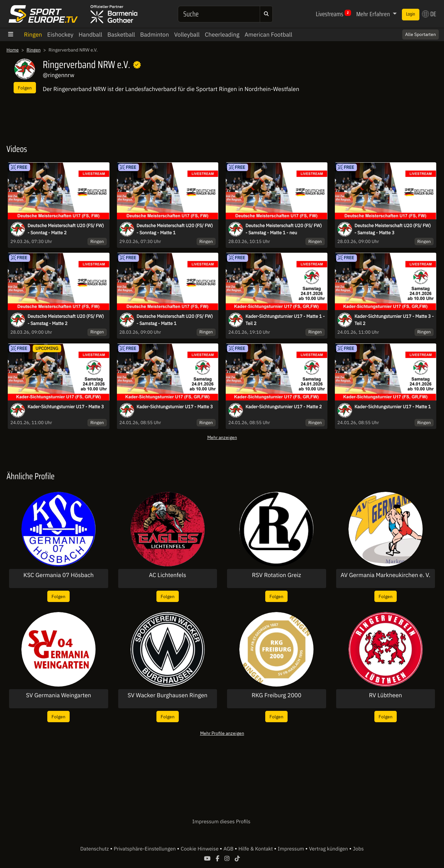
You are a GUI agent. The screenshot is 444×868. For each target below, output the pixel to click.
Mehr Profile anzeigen (222, 733)
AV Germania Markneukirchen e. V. (386, 575)
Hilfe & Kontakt (256, 849)
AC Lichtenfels (168, 575)
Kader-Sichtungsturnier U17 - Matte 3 (66, 407)
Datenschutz (95, 849)
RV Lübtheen (385, 695)
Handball (91, 35)
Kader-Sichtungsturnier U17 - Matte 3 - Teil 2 (394, 320)
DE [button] (429, 14)
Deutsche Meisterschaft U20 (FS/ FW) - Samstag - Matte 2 (66, 320)
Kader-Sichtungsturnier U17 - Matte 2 (284, 407)
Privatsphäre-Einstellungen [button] (145, 849)
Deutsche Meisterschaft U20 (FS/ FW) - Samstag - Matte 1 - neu (284, 229)
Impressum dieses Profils (221, 822)
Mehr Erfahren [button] (374, 14)
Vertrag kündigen (329, 849)
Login (411, 14)
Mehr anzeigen (222, 437)
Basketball (121, 35)
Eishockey (60, 35)
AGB (229, 849)
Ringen (33, 35)
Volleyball (187, 35)
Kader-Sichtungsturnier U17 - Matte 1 (393, 407)
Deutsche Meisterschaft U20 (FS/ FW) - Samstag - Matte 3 (393, 229)
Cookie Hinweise (200, 849)
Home (13, 50)
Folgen (25, 88)
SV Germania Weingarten (58, 695)
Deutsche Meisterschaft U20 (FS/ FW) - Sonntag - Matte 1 (175, 229)
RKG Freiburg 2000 (277, 695)
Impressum (292, 849)
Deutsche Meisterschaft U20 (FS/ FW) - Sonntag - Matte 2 (66, 229)
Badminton (155, 35)
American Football (268, 35)
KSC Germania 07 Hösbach (58, 575)
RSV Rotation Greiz (277, 575)
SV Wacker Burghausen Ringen (168, 695)
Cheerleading (222, 35)
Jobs (359, 849)
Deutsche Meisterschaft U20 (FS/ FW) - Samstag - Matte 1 (175, 320)
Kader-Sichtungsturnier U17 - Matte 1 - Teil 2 (285, 320)
